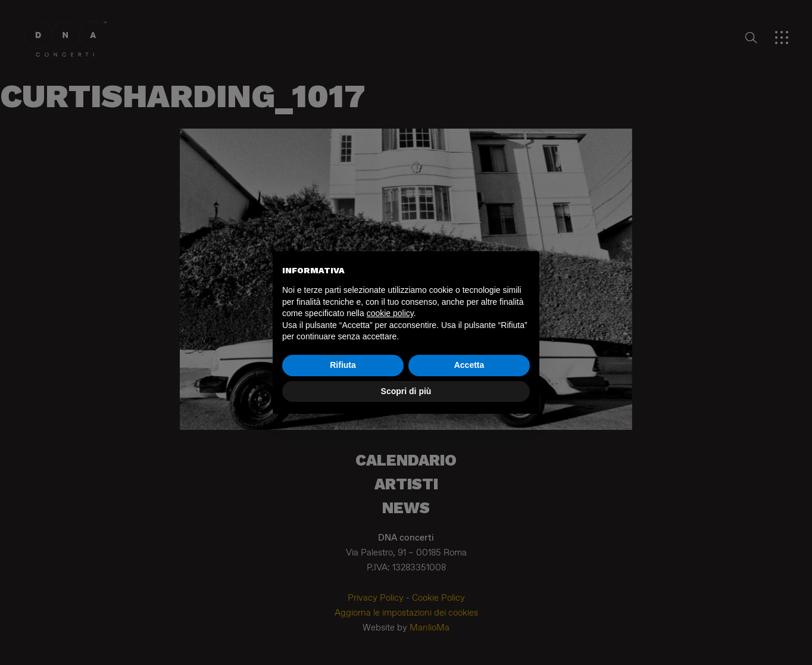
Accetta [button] (469, 365)
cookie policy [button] (390, 313)
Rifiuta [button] (343, 365)
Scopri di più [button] (406, 391)
